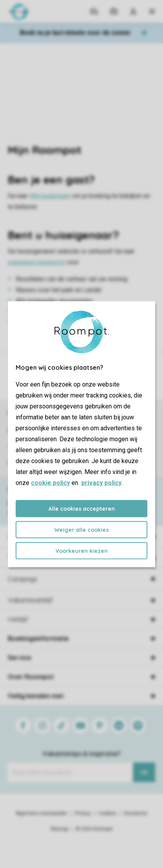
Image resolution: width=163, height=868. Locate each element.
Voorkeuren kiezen (82, 551)
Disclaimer (136, 813)
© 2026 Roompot (94, 829)
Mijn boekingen (50, 196)
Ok (144, 772)
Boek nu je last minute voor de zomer (75, 33)
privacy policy (101, 482)
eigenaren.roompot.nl (36, 262)
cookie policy (50, 482)
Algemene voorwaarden (41, 813)
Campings (22, 579)
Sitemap (59, 829)
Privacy (83, 813)
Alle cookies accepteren (82, 508)
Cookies (107, 813)
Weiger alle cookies (81, 529)
